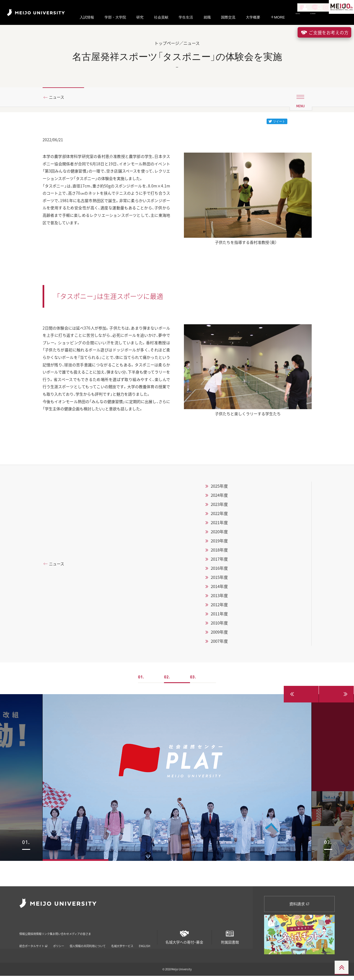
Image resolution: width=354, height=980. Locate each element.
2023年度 (219, 534)
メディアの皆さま (132, 934)
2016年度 (219, 598)
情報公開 (27, 934)
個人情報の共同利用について (88, 943)
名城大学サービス (122, 943)
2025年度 (219, 516)
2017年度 (219, 589)
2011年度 (219, 643)
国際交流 (228, 17)
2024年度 (219, 525)
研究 (140, 17)
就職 (207, 17)
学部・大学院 (115, 17)
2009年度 (219, 662)
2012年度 (219, 634)
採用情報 (49, 934)
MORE (278, 17)
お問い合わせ (98, 934)
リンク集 (72, 934)
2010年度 (219, 652)
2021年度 (219, 552)
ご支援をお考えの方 (324, 32)
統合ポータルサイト (33, 943)
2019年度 (219, 570)
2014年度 (219, 616)
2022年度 (219, 543)
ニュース (59, 98)
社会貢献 (161, 17)
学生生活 (186, 17)
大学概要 (253, 17)
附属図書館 (230, 939)
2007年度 (219, 671)
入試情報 (87, 17)
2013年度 (219, 625)
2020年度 (219, 561)
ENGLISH (145, 943)
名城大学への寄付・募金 (184, 939)
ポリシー (59, 943)
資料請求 (299, 908)
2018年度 (219, 579)
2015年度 (219, 607)
